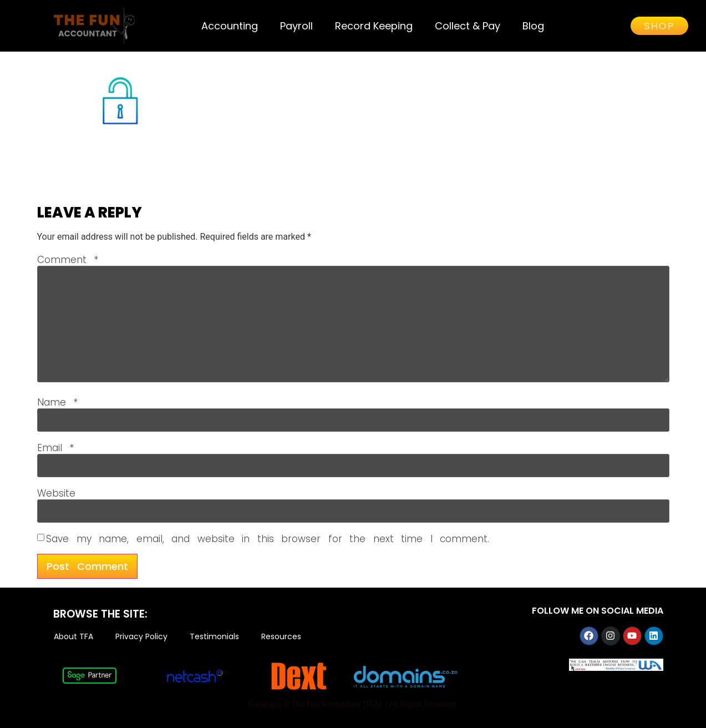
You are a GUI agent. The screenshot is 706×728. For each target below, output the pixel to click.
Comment (68, 260)
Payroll (296, 26)
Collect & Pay (468, 26)
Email (56, 448)
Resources (281, 637)
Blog (533, 26)
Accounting (230, 26)
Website (56, 494)
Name (58, 403)
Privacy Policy (141, 637)
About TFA (73, 637)
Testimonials (214, 637)
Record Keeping (374, 26)
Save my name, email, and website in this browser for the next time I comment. (268, 539)
